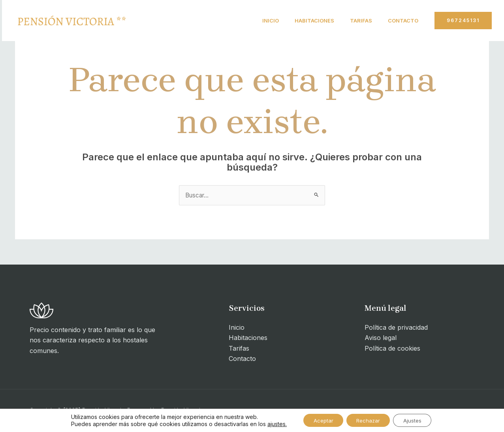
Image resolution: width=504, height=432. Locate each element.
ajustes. (270, 423)
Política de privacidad (396, 328)
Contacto (402, 21)
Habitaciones (307, 21)
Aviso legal (381, 338)
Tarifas (356, 21)
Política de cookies (392, 349)
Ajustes (417, 420)
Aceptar (319, 420)
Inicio (260, 21)
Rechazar (368, 420)
